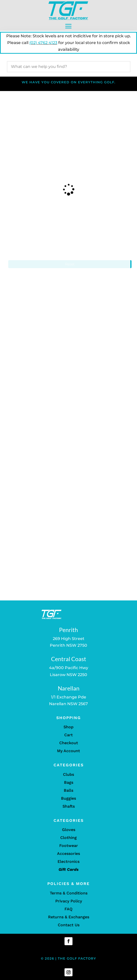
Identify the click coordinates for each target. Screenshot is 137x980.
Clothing (68, 838)
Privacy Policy (69, 901)
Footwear (69, 846)
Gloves (69, 830)
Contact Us (69, 925)
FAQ (68, 909)
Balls (68, 790)
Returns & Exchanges (69, 917)
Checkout (69, 743)
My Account (68, 751)
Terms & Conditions (69, 893)
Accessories (68, 854)
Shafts (69, 806)
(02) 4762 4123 (43, 43)
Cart (68, 735)
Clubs (68, 774)
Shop (68, 727)
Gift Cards (68, 869)
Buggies (68, 798)
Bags (69, 782)
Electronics (68, 861)
